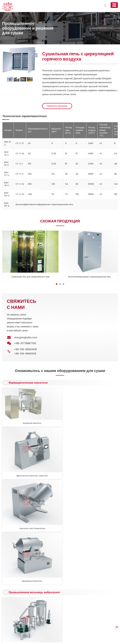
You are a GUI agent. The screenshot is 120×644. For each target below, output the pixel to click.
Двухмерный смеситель (104, 413)
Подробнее (16, 521)
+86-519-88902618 (26, 350)
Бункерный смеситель (16, 413)
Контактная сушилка (13, 601)
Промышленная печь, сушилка (17, 608)
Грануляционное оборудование (17, 586)
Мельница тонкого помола (15, 457)
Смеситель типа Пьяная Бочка (75, 414)
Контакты (90, 578)
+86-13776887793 (94, 603)
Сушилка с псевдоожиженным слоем (19, 593)
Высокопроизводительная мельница (45, 457)
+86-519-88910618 (25, 354)
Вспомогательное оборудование (18, 623)
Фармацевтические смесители (29, 384)
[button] (57, 285)
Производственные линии (15, 627)
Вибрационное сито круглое (102, 457)
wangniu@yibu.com (26, 338)
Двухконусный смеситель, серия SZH (45, 414)
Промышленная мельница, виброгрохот (36, 427)
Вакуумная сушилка (12, 597)
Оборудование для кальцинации (18, 616)
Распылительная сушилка (15, 590)
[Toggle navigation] (114, 5)
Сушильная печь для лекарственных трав (30, 277)
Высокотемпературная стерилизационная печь (90, 277)
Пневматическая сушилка (15, 605)
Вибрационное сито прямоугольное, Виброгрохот (73, 458)
